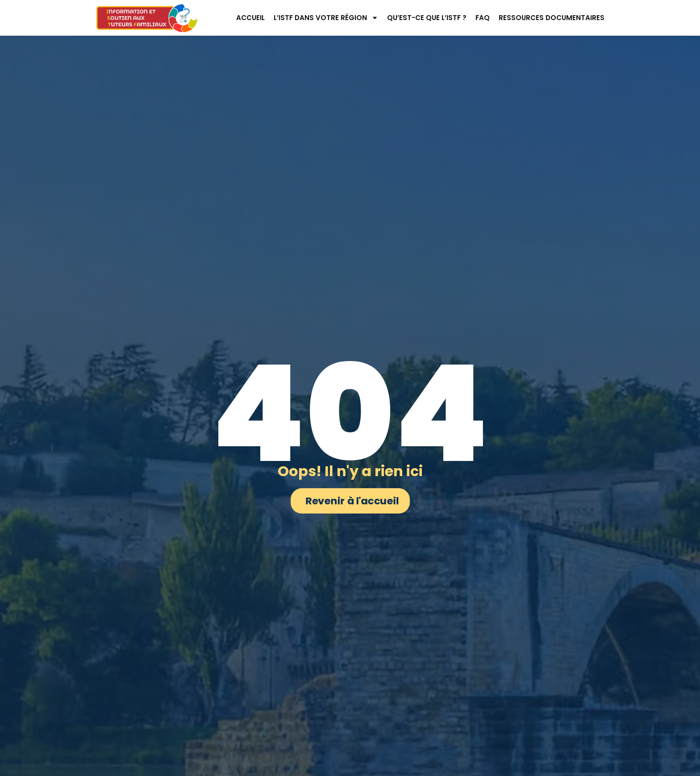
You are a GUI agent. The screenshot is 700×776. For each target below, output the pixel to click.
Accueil (250, 18)
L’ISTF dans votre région (326, 18)
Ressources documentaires (552, 18)
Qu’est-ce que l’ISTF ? (427, 18)
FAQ (483, 18)
